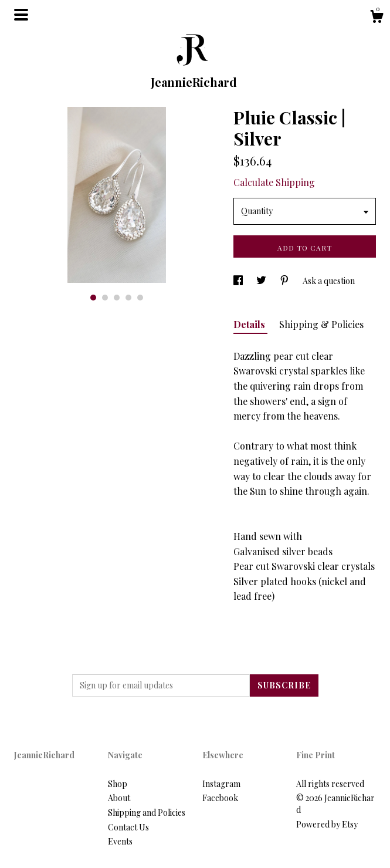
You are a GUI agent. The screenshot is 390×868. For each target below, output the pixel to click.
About (119, 798)
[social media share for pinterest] (285, 281)
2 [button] (105, 298)
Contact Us (128, 827)
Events (120, 841)
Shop (118, 784)
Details (250, 324)
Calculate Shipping (274, 182)
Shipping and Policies (147, 813)
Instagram (221, 784)
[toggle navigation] (21, 15)
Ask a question (329, 281)
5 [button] (140, 298)
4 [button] (128, 298)
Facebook (220, 798)
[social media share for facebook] (239, 281)
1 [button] (93, 298)
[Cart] (377, 18)
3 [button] (117, 298)
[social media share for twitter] (262, 281)
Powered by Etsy (327, 824)
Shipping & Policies (321, 324)
